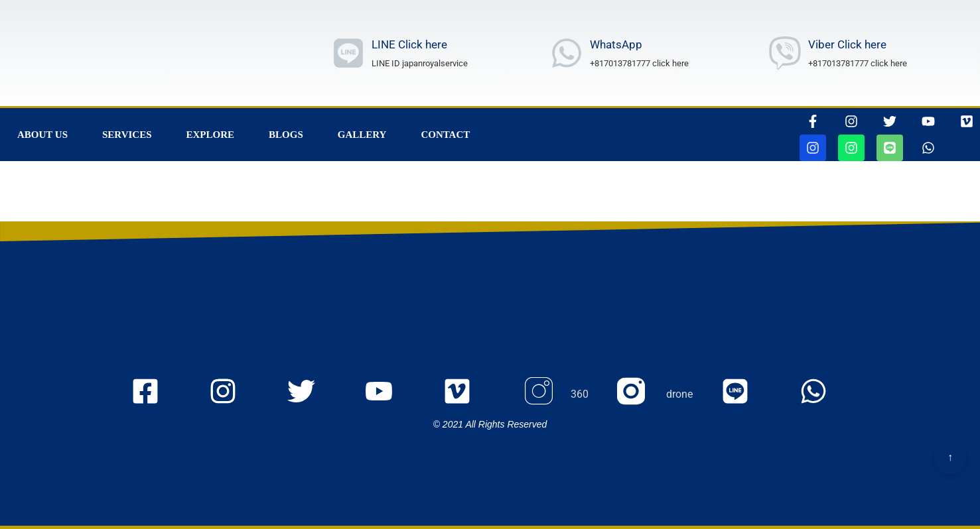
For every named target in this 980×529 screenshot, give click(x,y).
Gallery (362, 135)
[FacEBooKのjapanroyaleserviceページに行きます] (156, 395)
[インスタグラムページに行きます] (851, 121)
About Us (42, 135)
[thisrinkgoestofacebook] (813, 121)
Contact (445, 135)
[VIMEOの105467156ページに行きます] (967, 121)
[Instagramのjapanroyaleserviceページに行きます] (234, 395)
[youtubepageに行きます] (928, 121)
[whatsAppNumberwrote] (567, 53)
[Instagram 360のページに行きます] (555, 395)
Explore (211, 135)
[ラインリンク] (348, 53)
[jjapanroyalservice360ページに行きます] (813, 148)
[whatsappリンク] (928, 148)
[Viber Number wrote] (785, 53)
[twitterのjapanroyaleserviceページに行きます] (312, 395)
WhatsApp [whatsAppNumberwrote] (616, 44)
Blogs (286, 135)
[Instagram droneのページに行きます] (655, 395)
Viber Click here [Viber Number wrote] (847, 44)
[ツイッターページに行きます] (890, 121)
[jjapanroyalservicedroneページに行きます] (851, 148)
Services (127, 135)
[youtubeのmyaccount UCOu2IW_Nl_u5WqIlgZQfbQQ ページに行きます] (390, 395)
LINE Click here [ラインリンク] (409, 44)
